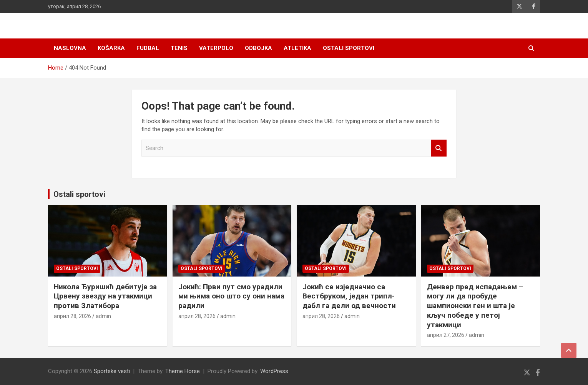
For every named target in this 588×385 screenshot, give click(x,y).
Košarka (111, 48)
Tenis (179, 48)
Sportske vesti (112, 371)
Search (439, 148)
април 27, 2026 (446, 335)
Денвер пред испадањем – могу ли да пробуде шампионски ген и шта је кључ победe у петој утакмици (475, 306)
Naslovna (70, 48)
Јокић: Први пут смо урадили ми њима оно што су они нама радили (231, 296)
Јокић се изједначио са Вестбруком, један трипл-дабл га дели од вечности (349, 296)
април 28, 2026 (72, 316)
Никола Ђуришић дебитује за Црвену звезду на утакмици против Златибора (105, 296)
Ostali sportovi (349, 48)
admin (103, 316)
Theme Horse (183, 371)
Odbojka (258, 48)
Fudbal (148, 48)
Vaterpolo (216, 48)
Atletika (297, 48)
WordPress (274, 371)
